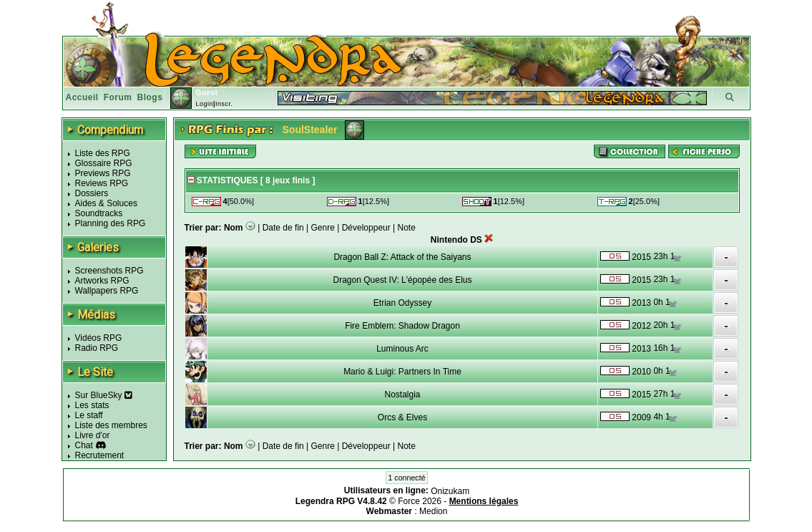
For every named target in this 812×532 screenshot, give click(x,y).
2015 (641, 257)
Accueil (82, 97)
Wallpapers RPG (107, 291)
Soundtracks (99, 213)
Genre (323, 228)
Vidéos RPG (99, 338)
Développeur (366, 228)
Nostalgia (402, 395)
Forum (118, 97)
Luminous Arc (402, 349)
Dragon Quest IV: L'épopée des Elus (403, 280)
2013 (641, 303)
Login (204, 104)
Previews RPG (103, 173)
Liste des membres (111, 425)
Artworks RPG (102, 281)
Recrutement (100, 455)
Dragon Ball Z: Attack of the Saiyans (402, 257)
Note (407, 228)
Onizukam (450, 491)
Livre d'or (93, 435)
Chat (84, 445)
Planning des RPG (111, 223)
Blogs (150, 97)
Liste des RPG (103, 153)
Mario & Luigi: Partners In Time (402, 372)
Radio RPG (97, 348)
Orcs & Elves (402, 417)
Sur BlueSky (104, 395)
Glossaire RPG (104, 163)
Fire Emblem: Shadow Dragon (402, 326)
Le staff (89, 415)
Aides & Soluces (106, 203)
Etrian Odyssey (402, 303)
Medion (433, 511)
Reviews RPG (102, 183)
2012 (641, 326)
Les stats (92, 405)
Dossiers (92, 193)
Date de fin (283, 228)
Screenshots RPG (109, 271)
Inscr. (224, 104)
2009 (641, 417)
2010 (641, 372)
